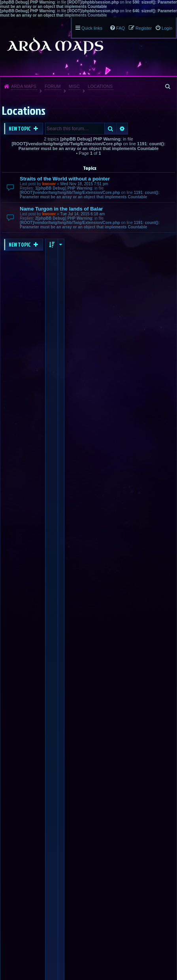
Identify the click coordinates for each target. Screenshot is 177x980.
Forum (53, 86)
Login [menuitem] (167, 28)
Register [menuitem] (144, 28)
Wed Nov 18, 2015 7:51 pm (84, 184)
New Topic (20, 129)
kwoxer (49, 184)
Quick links (92, 28)
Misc (74, 86)
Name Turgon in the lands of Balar (61, 209)
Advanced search (122, 129)
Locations (100, 86)
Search (110, 129)
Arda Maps (24, 86)
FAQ (121, 28)
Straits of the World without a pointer (65, 179)
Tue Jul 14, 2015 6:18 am (82, 214)
